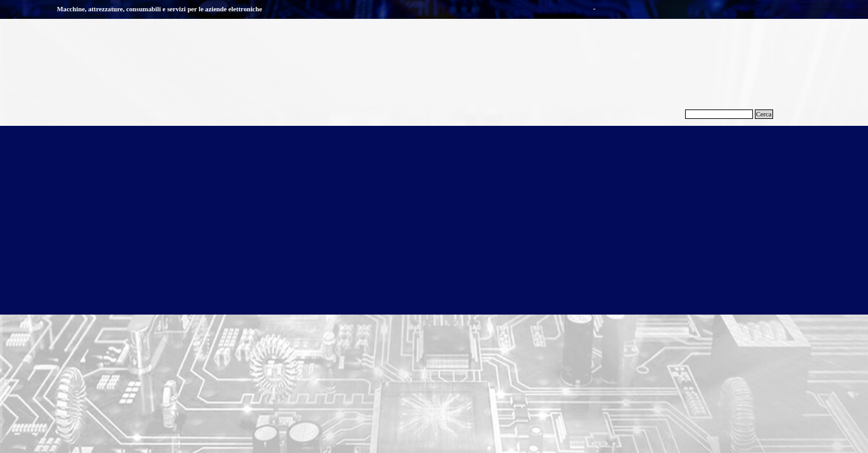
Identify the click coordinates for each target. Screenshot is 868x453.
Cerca (764, 114)
